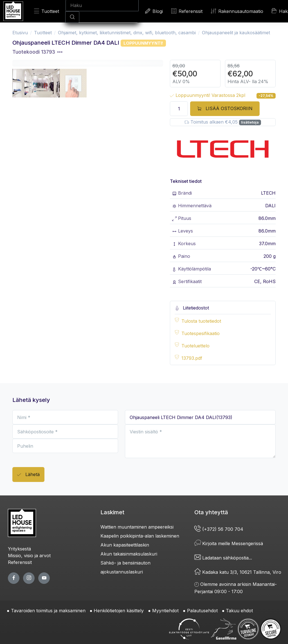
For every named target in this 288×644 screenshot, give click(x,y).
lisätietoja (250, 122)
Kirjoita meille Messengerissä (229, 543)
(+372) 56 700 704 (219, 529)
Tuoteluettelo (195, 346)
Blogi (154, 11)
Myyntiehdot (165, 611)
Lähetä (28, 475)
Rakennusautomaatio (237, 11)
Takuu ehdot (239, 611)
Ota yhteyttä (211, 512)
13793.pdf (192, 358)
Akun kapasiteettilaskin (125, 545)
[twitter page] (29, 578)
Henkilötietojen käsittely (119, 611)
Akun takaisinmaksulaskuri (129, 554)
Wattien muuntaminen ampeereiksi (137, 527)
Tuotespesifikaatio (201, 333)
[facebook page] (14, 578)
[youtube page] (44, 578)
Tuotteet (47, 11)
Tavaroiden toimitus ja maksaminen (48, 611)
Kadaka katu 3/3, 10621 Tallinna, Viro (238, 572)
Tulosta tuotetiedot (201, 321)
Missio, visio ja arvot (29, 556)
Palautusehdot (202, 611)
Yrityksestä (19, 549)
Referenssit (187, 11)
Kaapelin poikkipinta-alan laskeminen (140, 536)
